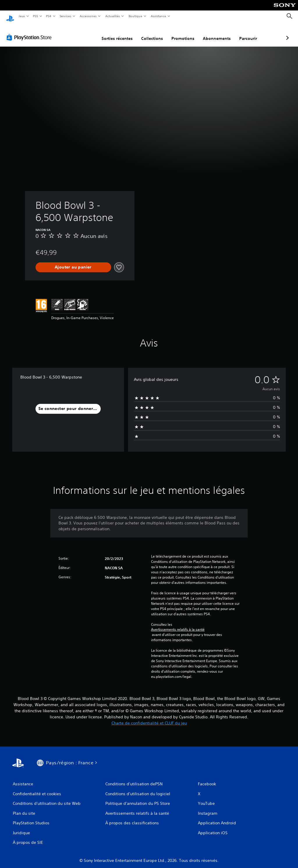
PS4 (49, 16)
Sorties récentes (86, 33)
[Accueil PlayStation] (10, 16)
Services (65, 16)
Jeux (22, 16)
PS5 (36, 16)
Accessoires (88, 16)
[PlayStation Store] (30, 32)
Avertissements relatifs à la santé (178, 624)
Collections (121, 33)
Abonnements (186, 33)
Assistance (158, 16)
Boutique (135, 16)
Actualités (113, 16)
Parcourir (217, 33)
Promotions (152, 33)
